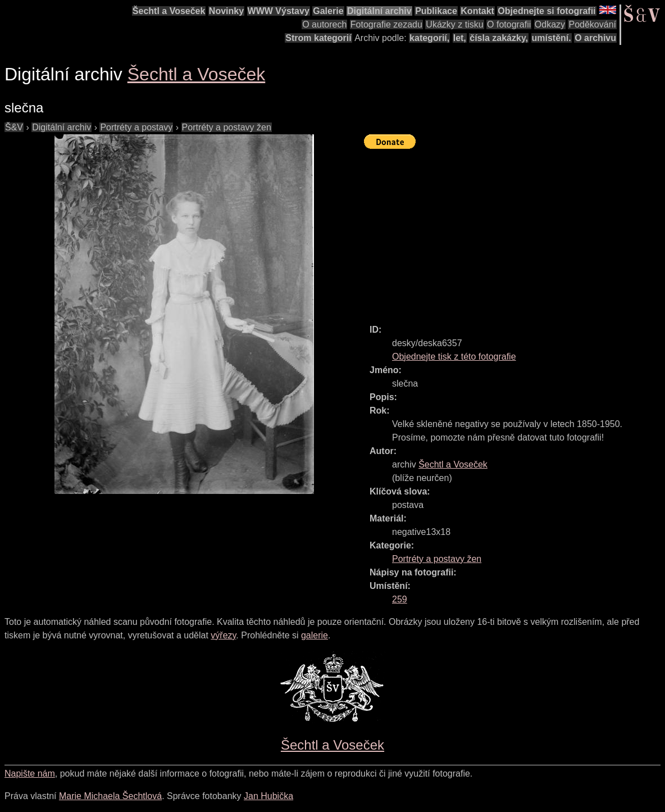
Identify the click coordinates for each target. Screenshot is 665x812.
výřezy (223, 635)
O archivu (595, 38)
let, (460, 38)
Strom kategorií (318, 38)
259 (400, 599)
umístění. (552, 38)
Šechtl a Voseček (169, 11)
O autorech (324, 24)
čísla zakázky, (499, 38)
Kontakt (477, 11)
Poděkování (592, 24)
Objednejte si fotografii (546, 11)
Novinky (226, 11)
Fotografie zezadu (386, 24)
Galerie (328, 11)
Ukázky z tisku (454, 24)
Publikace (436, 11)
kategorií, (429, 38)
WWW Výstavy (279, 11)
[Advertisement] (514, 232)
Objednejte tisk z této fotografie (454, 357)
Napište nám (30, 774)
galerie (315, 635)
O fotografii (509, 24)
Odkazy (550, 24)
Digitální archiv (379, 11)
